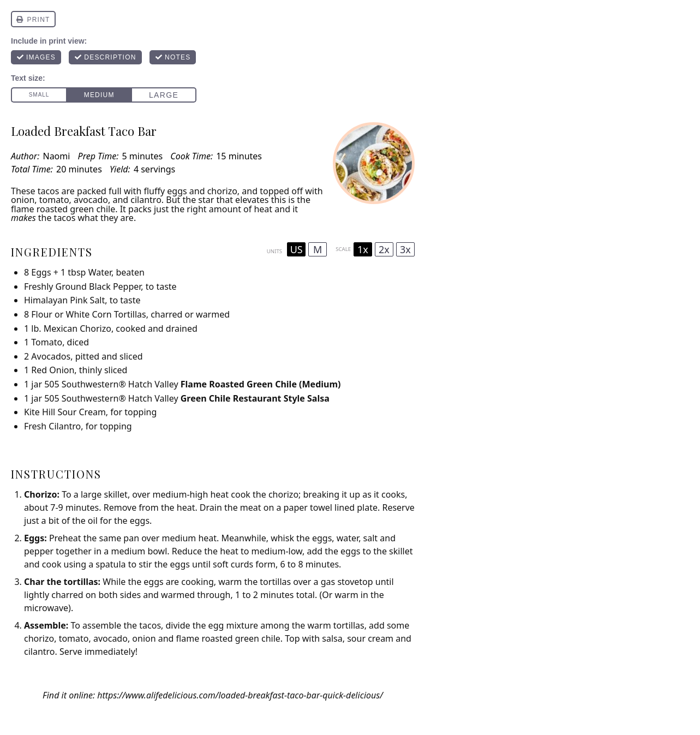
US (297, 249)
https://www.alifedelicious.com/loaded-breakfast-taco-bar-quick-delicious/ (240, 695)
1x (363, 249)
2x (384, 249)
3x (405, 249)
